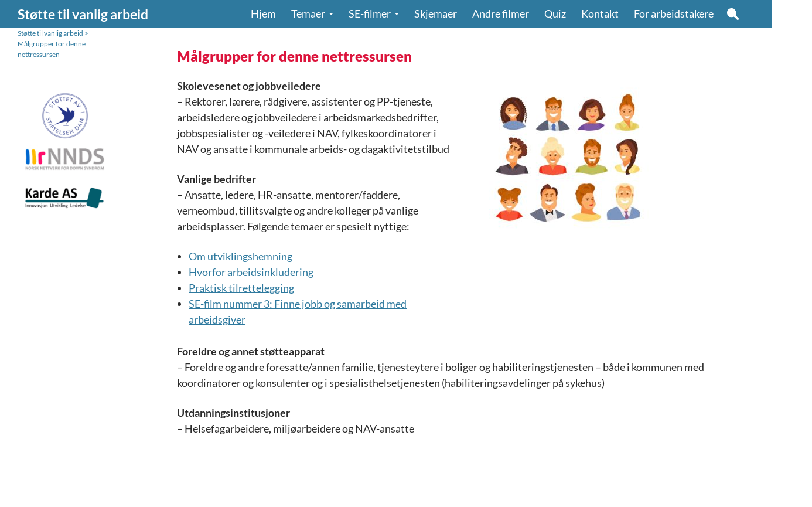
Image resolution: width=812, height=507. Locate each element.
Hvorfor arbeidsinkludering (251, 272)
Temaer (308, 14)
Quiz (555, 14)
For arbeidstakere (674, 14)
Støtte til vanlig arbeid (83, 14)
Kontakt (600, 14)
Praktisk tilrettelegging (241, 288)
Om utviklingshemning (240, 256)
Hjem (263, 14)
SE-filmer (370, 14)
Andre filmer (501, 14)
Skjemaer (436, 14)
